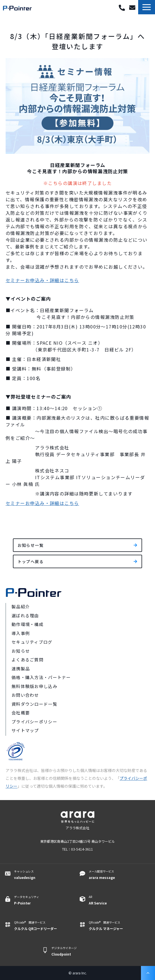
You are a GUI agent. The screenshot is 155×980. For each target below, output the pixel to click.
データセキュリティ (43, 900)
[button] (147, 7)
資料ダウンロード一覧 (34, 704)
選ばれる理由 (25, 615)
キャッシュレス (43, 875)
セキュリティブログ (32, 642)
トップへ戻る (31, 561)
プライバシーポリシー (34, 722)
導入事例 (21, 633)
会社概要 (21, 713)
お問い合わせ (133, 8)
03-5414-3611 (122, 8)
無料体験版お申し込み (34, 686)
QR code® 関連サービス (43, 926)
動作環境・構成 (28, 624)
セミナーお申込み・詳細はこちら (42, 280)
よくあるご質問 (28, 660)
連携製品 (21, 669)
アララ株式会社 (77, 828)
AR (118, 900)
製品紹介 (21, 606)
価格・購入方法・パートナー (41, 677)
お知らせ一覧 (31, 545)
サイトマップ (25, 730)
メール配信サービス (118, 875)
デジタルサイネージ (80, 951)
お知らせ (21, 651)
